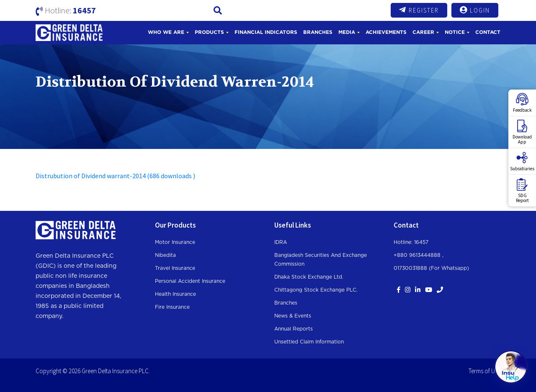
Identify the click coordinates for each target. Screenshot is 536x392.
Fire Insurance (172, 307)
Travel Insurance (175, 268)
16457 (84, 10)
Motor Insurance (175, 242)
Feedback (522, 103)
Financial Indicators (266, 32)
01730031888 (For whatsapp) (431, 268)
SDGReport (522, 191)
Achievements (386, 32)
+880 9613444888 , (419, 255)
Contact (488, 32)
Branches (318, 32)
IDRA (281, 242)
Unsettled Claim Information (309, 342)
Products (209, 32)
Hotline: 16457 (411, 242)
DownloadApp (522, 132)
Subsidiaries (522, 161)
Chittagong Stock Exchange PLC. (316, 290)
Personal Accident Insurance (190, 281)
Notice (455, 32)
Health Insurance (175, 294)
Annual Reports (294, 329)
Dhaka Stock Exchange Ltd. (309, 277)
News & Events (293, 316)
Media (347, 32)
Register (419, 10)
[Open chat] (511, 367)
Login (475, 10)
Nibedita (165, 255)
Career (423, 32)
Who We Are (166, 32)
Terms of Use (484, 371)
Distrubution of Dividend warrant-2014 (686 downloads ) (115, 176)
